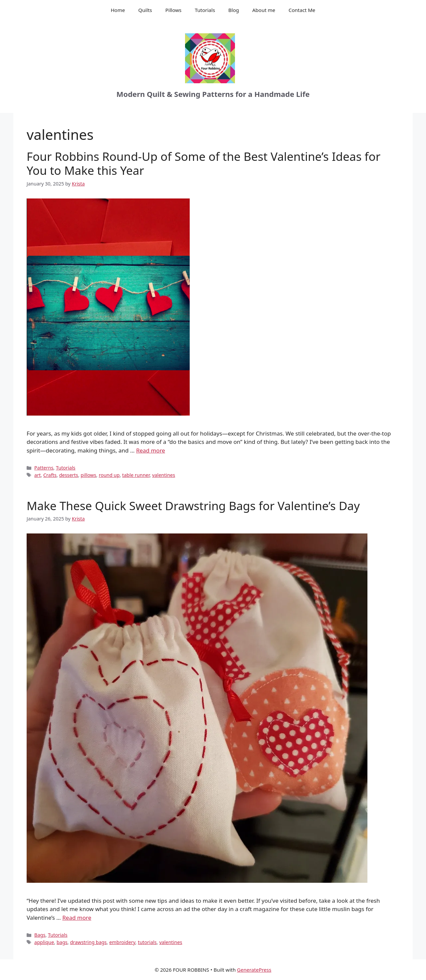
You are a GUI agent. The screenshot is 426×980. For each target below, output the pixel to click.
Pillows (173, 10)
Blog (234, 10)
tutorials (147, 942)
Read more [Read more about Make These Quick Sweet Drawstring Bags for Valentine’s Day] (77, 918)
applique (44, 942)
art (37, 475)
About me (264, 10)
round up (109, 475)
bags (62, 942)
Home (118, 10)
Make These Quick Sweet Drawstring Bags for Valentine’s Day (193, 506)
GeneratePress (254, 970)
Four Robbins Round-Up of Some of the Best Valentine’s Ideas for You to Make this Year (204, 163)
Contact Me (302, 10)
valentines (164, 475)
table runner (136, 475)
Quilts (145, 10)
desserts (69, 475)
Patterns (44, 468)
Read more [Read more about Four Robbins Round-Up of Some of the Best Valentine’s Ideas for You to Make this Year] (151, 450)
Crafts (50, 475)
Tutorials (205, 10)
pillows (88, 475)
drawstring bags (88, 942)
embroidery (122, 942)
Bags (40, 935)
